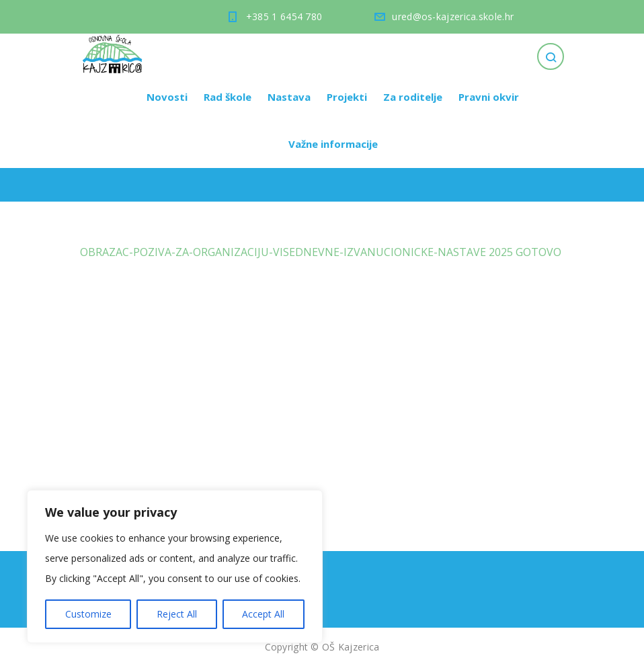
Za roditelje (413, 97)
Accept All (263, 614)
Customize (88, 614)
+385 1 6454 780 (284, 16)
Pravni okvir (489, 97)
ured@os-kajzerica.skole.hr (453, 16)
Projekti (347, 97)
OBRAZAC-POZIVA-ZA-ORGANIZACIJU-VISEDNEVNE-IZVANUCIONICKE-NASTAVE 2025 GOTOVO (321, 252)
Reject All (177, 614)
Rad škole (228, 97)
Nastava (289, 97)
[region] (175, 567)
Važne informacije (333, 144)
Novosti (167, 97)
